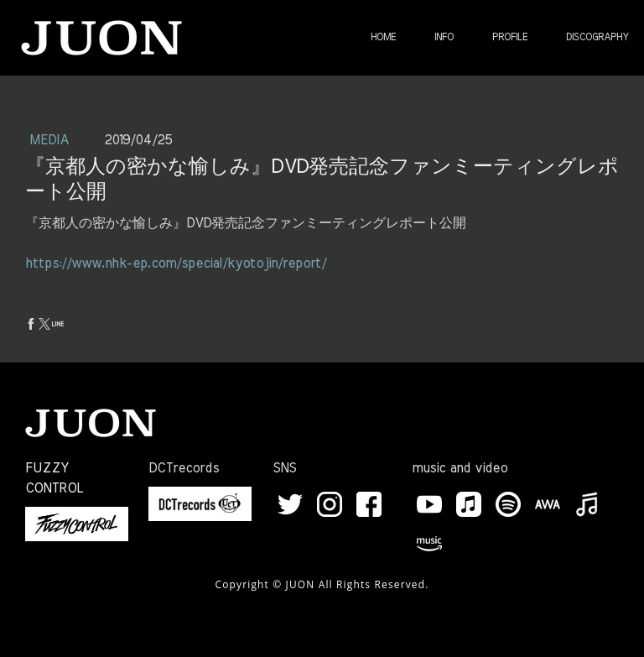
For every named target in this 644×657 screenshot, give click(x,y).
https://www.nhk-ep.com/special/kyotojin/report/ (176, 263)
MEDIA (51, 140)
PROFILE (510, 37)
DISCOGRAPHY (597, 37)
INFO (444, 37)
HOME (383, 37)
